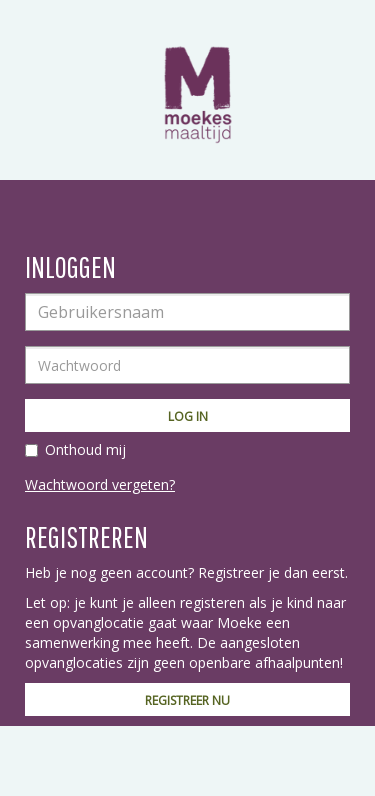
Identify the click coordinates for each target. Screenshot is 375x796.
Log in (188, 416)
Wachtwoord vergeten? (100, 484)
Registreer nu (187, 700)
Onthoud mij (85, 449)
